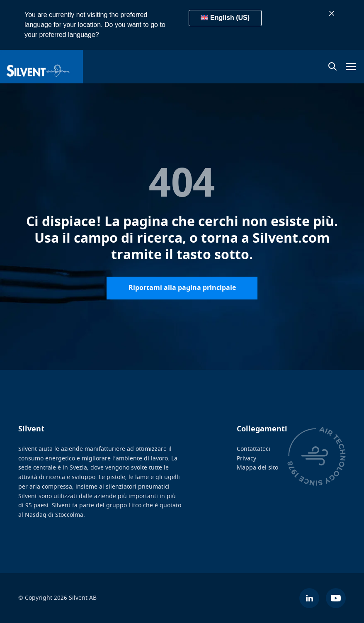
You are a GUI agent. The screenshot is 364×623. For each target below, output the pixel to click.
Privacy (246, 459)
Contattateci (254, 449)
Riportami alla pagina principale (182, 288)
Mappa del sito (257, 468)
